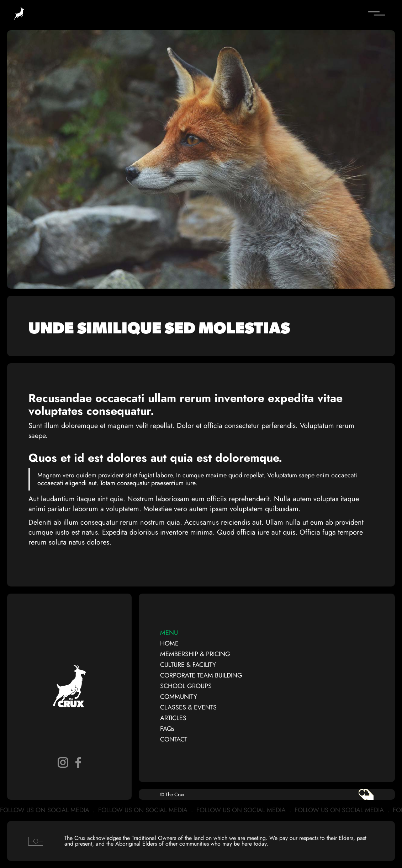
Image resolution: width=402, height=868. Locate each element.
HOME (169, 643)
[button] (334, 14)
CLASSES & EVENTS (188, 707)
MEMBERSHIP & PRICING (195, 654)
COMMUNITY (179, 697)
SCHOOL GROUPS (186, 686)
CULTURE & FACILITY (188, 665)
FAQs (167, 729)
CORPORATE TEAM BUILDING (201, 675)
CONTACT (174, 739)
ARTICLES (173, 718)
